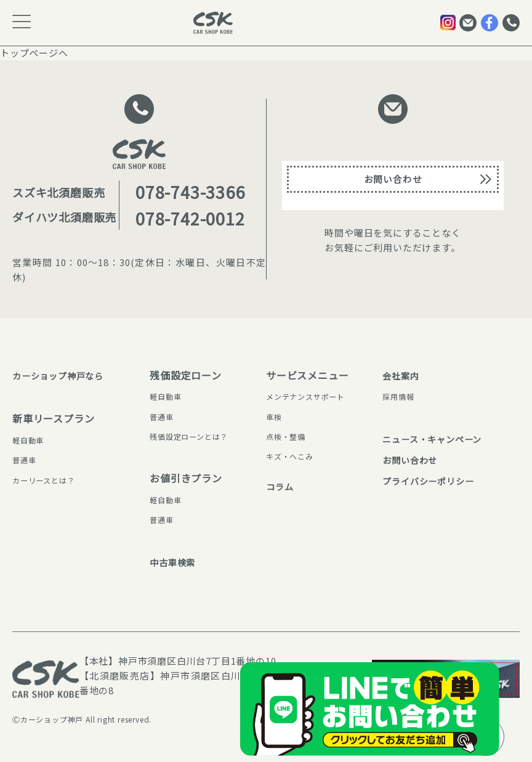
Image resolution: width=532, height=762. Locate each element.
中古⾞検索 (163, 562)
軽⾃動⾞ (30, 440)
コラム (281, 486)
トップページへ (34, 53)
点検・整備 (289, 436)
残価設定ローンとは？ (183, 436)
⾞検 (275, 416)
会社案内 (389, 375)
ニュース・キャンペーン (425, 439)
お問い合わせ (393, 185)
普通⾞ (26, 460)
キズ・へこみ (293, 456)
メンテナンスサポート (312, 396)
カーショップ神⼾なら (64, 375)
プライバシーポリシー (421, 488)
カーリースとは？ (48, 480)
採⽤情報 (387, 396)
